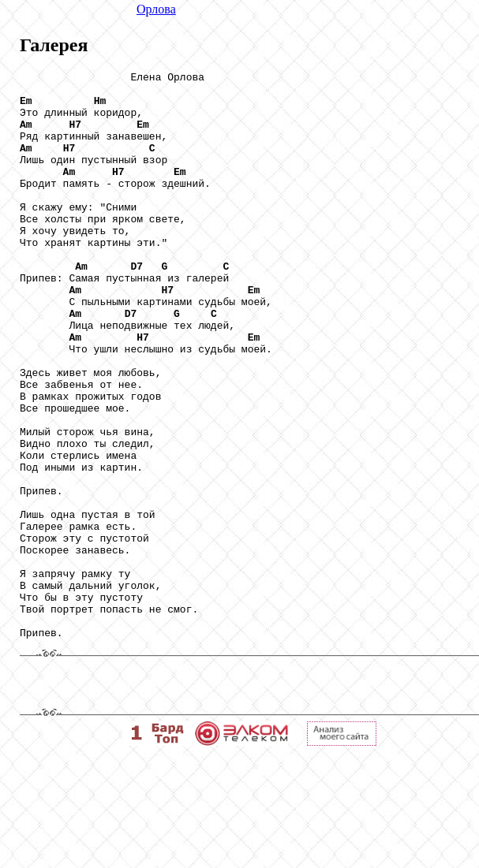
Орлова (156, 9)
